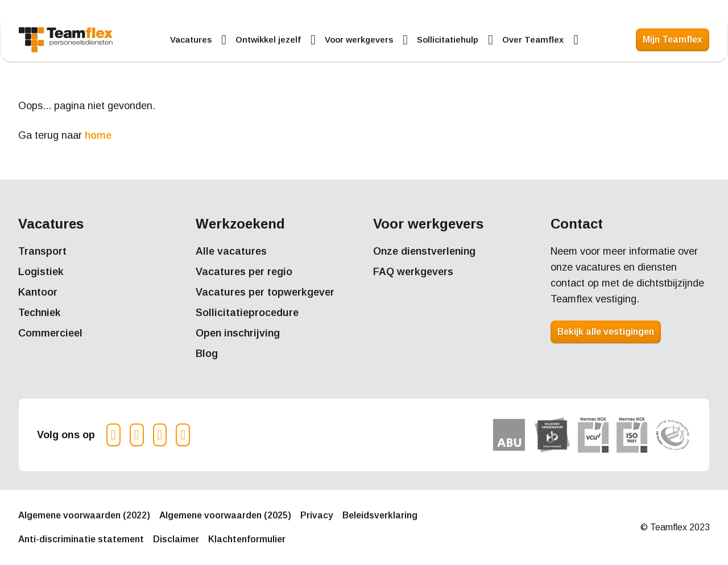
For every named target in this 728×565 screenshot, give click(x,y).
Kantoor (38, 292)
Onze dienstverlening (424, 251)
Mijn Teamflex (673, 40)
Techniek (40, 313)
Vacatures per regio (244, 272)
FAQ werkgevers (413, 272)
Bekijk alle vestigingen (606, 332)
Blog (207, 354)
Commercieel (50, 333)
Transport (42, 251)
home (98, 135)
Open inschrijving (238, 333)
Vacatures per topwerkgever (265, 292)
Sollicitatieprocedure (247, 313)
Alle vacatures (231, 251)
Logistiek (41, 272)
